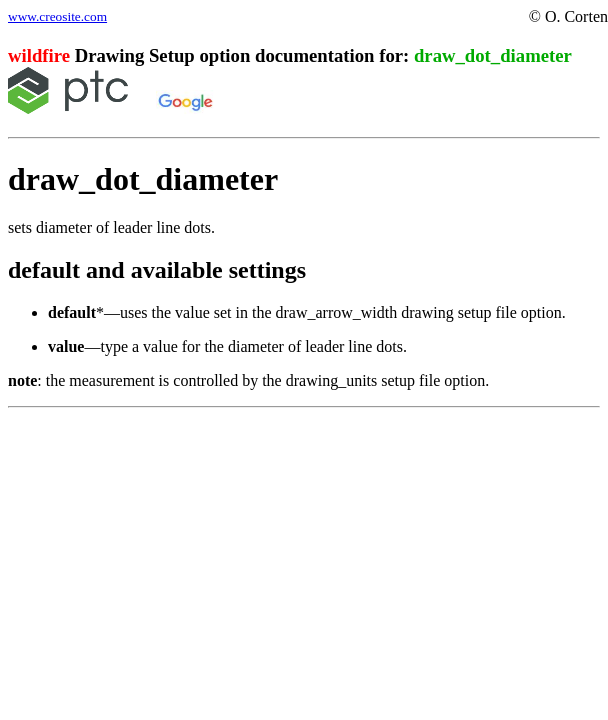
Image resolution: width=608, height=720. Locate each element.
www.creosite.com (57, 16)
